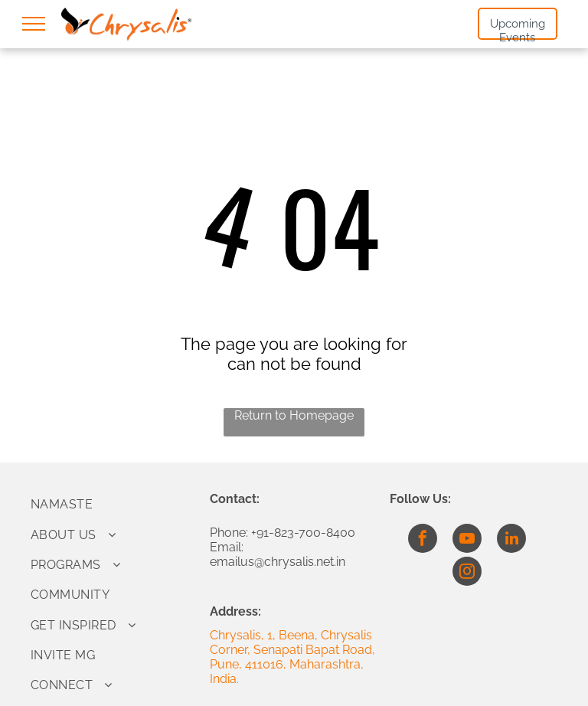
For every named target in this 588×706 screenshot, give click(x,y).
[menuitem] (114, 504)
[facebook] (423, 540)
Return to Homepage (294, 415)
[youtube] (467, 540)
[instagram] (467, 573)
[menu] (34, 24)
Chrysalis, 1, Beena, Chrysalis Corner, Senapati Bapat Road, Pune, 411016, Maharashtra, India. (292, 657)
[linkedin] (511, 540)
